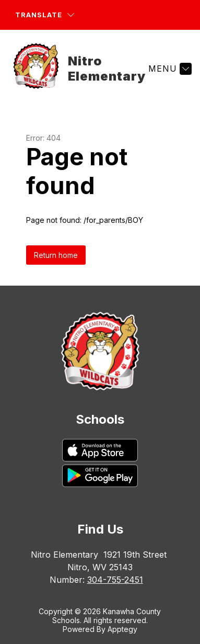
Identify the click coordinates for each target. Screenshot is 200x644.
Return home (56, 255)
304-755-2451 (115, 580)
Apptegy (122, 629)
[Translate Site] (45, 15)
